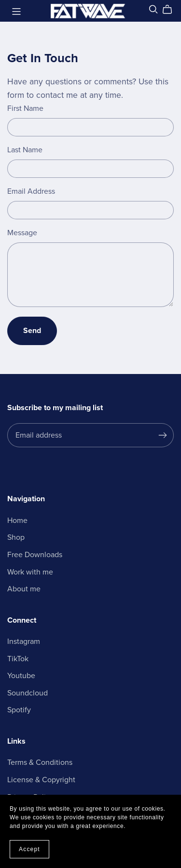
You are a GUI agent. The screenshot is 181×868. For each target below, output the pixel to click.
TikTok (18, 659)
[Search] (153, 9)
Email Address (31, 191)
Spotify (19, 710)
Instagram (24, 641)
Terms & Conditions (40, 762)
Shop (16, 537)
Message (22, 233)
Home (17, 521)
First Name (25, 108)
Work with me (30, 572)
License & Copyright (41, 780)
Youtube (21, 676)
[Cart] (171, 10)
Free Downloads (35, 555)
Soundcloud (28, 693)
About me (24, 589)
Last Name (25, 150)
